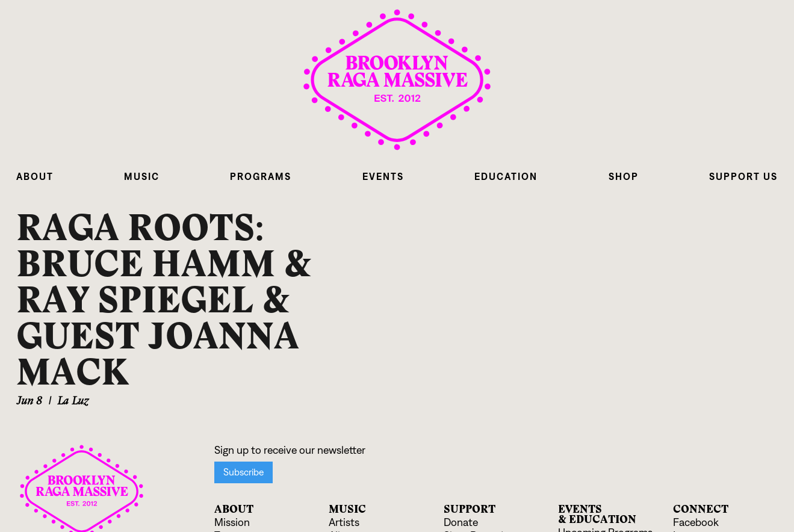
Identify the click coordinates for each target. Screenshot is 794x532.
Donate (461, 523)
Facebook (696, 523)
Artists (344, 523)
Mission (232, 523)
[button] (35, 177)
